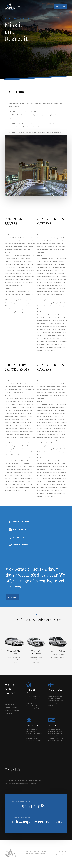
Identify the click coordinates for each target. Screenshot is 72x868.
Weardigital (64, 855)
